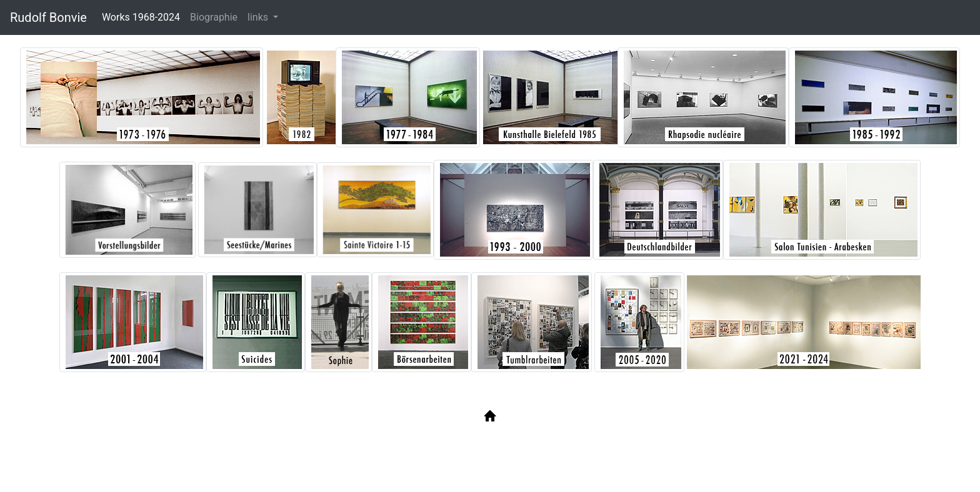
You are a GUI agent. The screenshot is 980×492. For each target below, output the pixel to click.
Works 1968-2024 (143, 17)
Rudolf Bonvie (48, 17)
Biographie (214, 17)
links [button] (259, 17)
